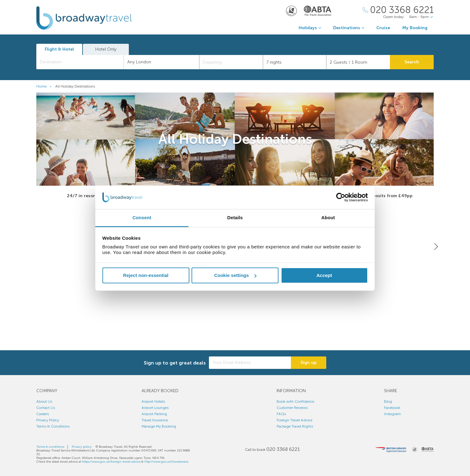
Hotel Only (106, 49)
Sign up (309, 363)
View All (235, 338)
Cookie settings (235, 275)
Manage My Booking (159, 426)
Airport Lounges (155, 408)
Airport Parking (154, 414)
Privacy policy (82, 447)
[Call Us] (398, 10)
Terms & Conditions (53, 426)
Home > (45, 86)
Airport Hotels (153, 401)
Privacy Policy (48, 420)
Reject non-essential (146, 275)
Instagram (392, 414)
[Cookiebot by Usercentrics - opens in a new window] (341, 197)
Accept (324, 275)
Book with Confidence (295, 401)
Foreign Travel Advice (294, 420)
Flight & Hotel (59, 49)
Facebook (392, 408)
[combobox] (80, 62)
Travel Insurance (155, 420)
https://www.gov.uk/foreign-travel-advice (111, 462)
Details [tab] (235, 218)
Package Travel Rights (295, 426)
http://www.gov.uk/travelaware (166, 462)
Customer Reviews (292, 408)
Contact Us (46, 408)
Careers (43, 414)
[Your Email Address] (250, 363)
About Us (44, 401)
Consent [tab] (142, 218)
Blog (388, 401)
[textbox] (83, 62)
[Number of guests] (358, 62)
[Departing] (231, 62)
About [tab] (328, 218)
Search (412, 62)
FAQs (281, 414)
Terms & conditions (50, 447)
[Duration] (295, 62)
